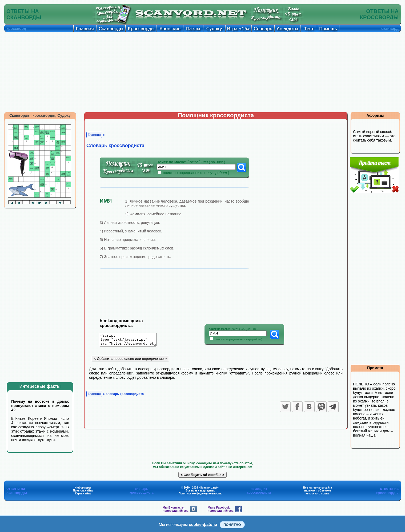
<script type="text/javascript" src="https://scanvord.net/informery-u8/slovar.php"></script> (131, 341)
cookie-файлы (203, 524)
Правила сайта (83, 491)
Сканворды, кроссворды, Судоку (40, 115)
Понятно (232, 525)
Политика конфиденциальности (200, 493)
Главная (94, 135)
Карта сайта (83, 493)
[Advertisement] (203, 72)
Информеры (83, 488)
